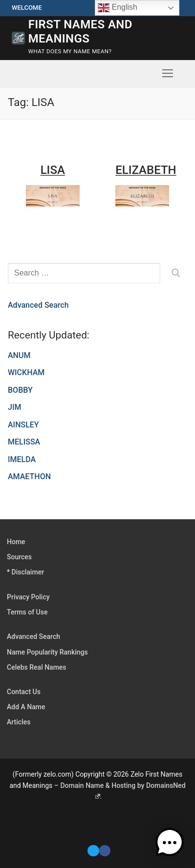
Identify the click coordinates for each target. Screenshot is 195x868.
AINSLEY (23, 425)
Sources (19, 557)
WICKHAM (26, 372)
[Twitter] (93, 851)
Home (16, 542)
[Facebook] (105, 851)
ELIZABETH (146, 170)
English (118, 8)
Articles (19, 722)
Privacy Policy (28, 597)
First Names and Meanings (80, 32)
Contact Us (24, 692)
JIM (14, 407)
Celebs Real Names (37, 667)
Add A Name (26, 707)
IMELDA (22, 459)
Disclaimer (28, 572)
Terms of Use (27, 612)
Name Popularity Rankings (47, 652)
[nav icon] (168, 74)
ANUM (19, 355)
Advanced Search (38, 305)
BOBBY (20, 390)
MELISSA (24, 442)
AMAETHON (29, 476)
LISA (53, 170)
